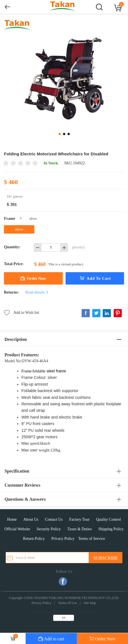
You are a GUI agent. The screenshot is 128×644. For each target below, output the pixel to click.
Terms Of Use (67, 603)
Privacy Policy (63, 539)
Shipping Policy (111, 529)
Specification (17, 471)
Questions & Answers (25, 499)
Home (12, 519)
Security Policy (49, 529)
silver (19, 229)
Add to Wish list (22, 312)
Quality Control (108, 519)
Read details (37, 292)
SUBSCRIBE (106, 558)
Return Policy (34, 539)
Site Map (90, 603)
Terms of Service (92, 539)
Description (16, 339)
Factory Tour (79, 519)
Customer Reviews (22, 485)
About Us (31, 519)
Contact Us (54, 519)
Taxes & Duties (79, 529)
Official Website (17, 529)
